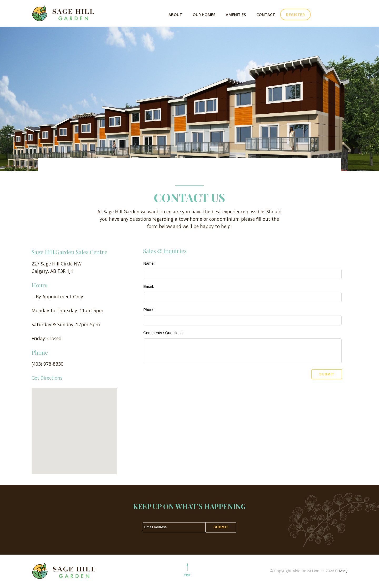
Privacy (341, 571)
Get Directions (47, 378)
